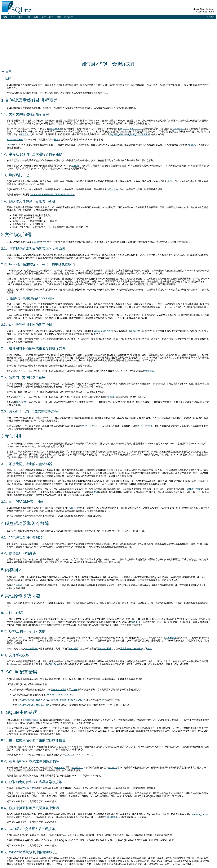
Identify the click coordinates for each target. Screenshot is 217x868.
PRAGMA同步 (59, 690)
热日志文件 (112, 189)
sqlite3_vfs (135, 331)
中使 (104, 700)
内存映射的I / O (19, 585)
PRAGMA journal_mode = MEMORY (68, 700)
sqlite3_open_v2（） (130, 129)
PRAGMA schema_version (59, 695)
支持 (43, 17)
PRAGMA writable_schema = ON (33, 705)
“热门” (169, 181)
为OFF (74, 690)
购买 (51, 17)
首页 (5, 17)
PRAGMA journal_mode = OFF (32, 700)
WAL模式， (77, 768)
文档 (20, 17)
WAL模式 (74, 649)
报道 (56, 140)
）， (183, 129)
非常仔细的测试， (31, 720)
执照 (36, 17)
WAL (45, 242)
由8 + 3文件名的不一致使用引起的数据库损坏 (52, 195)
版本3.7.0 (136, 622)
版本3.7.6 (70, 755)
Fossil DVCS (55, 129)
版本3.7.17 (21, 371)
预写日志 (36, 242)
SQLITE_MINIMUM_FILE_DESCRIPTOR (130, 134)
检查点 (95, 492)
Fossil (10, 145)
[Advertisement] (108, 40)
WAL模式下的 (193, 489)
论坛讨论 (192, 145)
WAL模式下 (171, 638)
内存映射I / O (32, 649)
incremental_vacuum (199, 814)
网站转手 (69, 17)
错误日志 (150, 371)
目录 (7, 71)
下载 (28, 17)
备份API (75, 166)
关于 (13, 17)
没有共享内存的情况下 (131, 649)
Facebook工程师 (15, 140)
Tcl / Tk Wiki (55, 664)
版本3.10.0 (21, 402)
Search (211, 17)
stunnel (177, 129)
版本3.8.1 (25, 134)
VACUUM (113, 768)
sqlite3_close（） (91, 426)
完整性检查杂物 (112, 817)
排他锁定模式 (105, 649)
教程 (59, 17)
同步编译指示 (73, 508)
